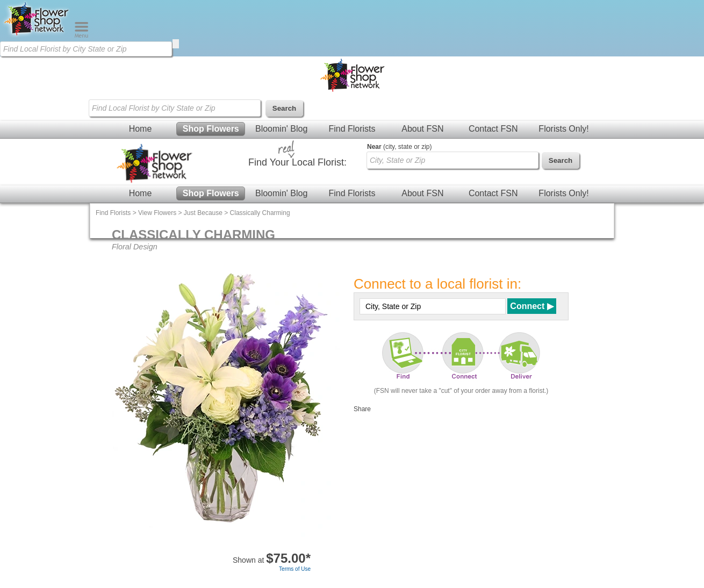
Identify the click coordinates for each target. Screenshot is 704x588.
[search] (176, 44)
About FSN (422, 129)
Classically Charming (260, 213)
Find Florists (352, 129)
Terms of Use (295, 569)
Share (362, 409)
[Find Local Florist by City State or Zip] (86, 49)
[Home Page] (37, 35)
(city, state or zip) (399, 147)
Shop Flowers (211, 129)
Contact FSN (493, 129)
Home (141, 129)
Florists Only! (563, 129)
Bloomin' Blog (281, 129)
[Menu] (81, 35)
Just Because (203, 213)
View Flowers (157, 213)
